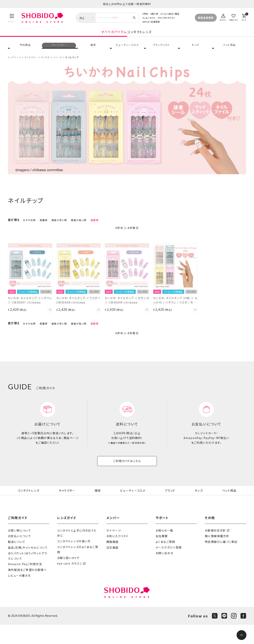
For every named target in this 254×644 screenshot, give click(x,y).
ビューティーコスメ (127, 50)
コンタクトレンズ (171, 36)
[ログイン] (223, 17)
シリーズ (57, 65)
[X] (215, 635)
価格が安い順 (59, 228)
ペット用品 (229, 50)
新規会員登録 (206, 18)
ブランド (171, 504)
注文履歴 (113, 567)
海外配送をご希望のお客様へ (27, 589)
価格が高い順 (79, 228)
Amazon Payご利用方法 (25, 583)
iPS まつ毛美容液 (152, 22)
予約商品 (25, 50)
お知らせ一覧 (164, 549)
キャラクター (59, 50)
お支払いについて (20, 555)
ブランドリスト (161, 50)
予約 (146, 14)
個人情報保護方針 (217, 555)
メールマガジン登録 (169, 567)
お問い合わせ (164, 572)
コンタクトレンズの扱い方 (74, 560)
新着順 (44, 228)
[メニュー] (12, 18)
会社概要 (162, 555)
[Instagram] (234, 635)
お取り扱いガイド (68, 577)
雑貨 (93, 50)
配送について (17, 561)
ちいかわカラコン (167, 18)
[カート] (244, 17)
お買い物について (20, 549)
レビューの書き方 (19, 595)
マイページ (114, 549)
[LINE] (224, 635)
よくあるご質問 (165, 561)
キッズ (195, 50)
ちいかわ (45, 65)
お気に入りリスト (117, 555)
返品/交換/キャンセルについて (28, 567)
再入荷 (155, 14)
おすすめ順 (29, 228)
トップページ (15, 65)
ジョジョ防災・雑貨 (170, 14)
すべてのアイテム (82, 36)
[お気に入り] (234, 17)
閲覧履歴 (113, 561)
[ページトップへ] (241, 635)
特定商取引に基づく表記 (221, 561)
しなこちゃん (150, 18)
